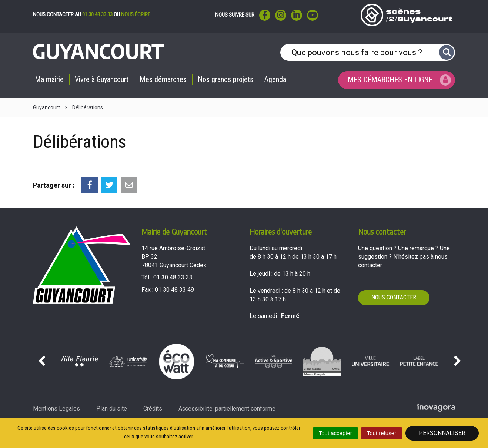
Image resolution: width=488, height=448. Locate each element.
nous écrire (136, 14)
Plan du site (112, 409)
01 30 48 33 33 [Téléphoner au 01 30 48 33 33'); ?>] (173, 277)
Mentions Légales (56, 409)
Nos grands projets (225, 79)
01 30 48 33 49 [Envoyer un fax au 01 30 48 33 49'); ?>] (174, 290)
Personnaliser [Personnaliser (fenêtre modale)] (442, 433)
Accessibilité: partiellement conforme (227, 409)
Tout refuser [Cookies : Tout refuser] (382, 433)
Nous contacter (394, 297)
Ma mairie (49, 79)
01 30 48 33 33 (97, 14)
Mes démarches (163, 79)
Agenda (275, 79)
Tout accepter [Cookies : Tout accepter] (335, 433)
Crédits (153, 409)
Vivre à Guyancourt (102, 79)
